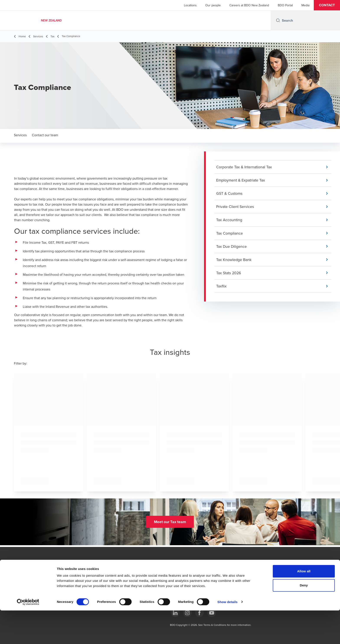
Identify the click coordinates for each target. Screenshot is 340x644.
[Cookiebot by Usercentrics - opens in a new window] (28, 636)
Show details (228, 635)
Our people (213, 5)
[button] (327, 5)
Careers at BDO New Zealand (249, 5)
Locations (190, 5)
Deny (304, 619)
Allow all (304, 605)
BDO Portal (285, 5)
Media (305, 5)
